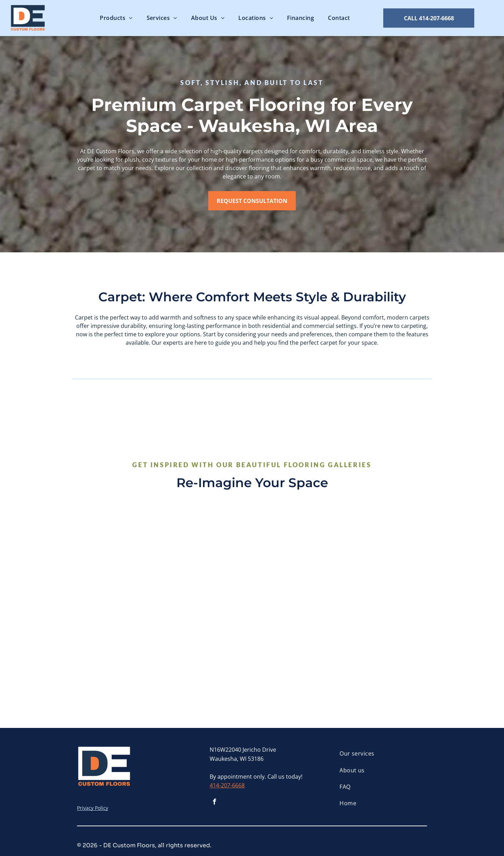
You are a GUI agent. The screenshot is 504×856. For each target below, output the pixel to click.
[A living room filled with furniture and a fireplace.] (120, 645)
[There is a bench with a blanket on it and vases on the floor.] (384, 557)
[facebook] (214, 803)
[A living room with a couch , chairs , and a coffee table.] (296, 645)
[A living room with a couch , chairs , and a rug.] (296, 557)
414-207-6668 (227, 785)
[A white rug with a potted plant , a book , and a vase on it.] (208, 645)
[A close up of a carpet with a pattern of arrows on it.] (208, 557)
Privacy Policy (93, 808)
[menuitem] (116, 18)
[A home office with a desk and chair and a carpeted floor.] (384, 645)
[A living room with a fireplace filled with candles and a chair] (120, 557)
